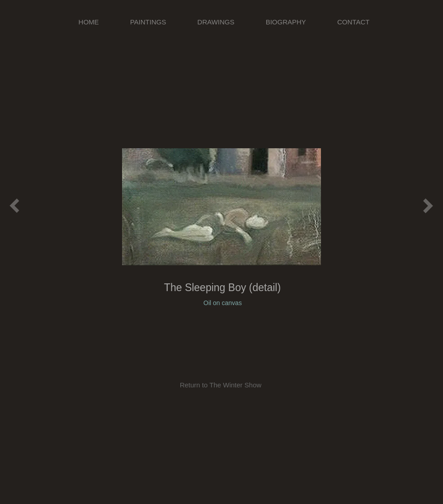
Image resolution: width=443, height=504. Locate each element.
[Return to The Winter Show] (221, 385)
